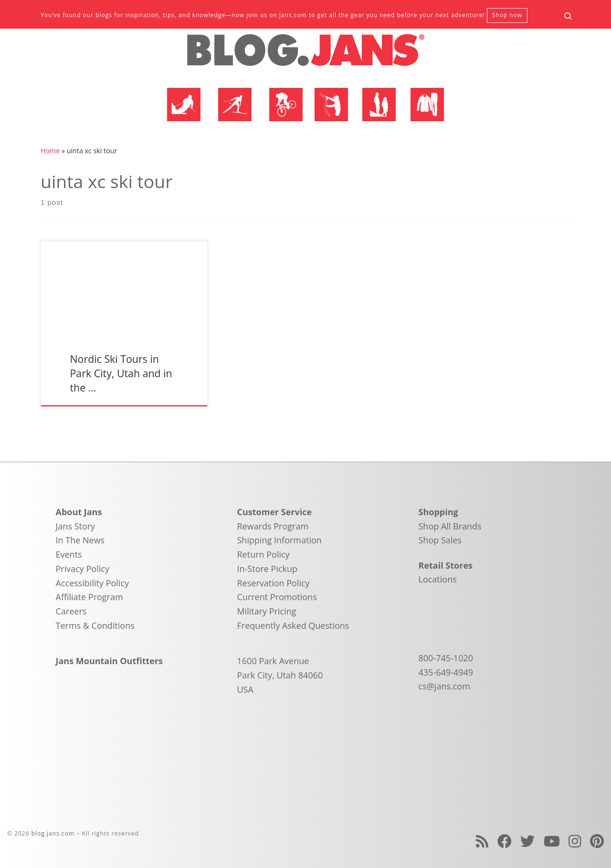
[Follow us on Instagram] (575, 841)
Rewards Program (273, 526)
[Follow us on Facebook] (505, 841)
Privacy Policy (83, 569)
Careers (71, 611)
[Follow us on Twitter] (527, 841)
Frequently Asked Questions (293, 625)
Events (69, 554)
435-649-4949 (446, 672)
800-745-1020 (446, 658)
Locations (438, 579)
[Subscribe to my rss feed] (482, 841)
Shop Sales (440, 540)
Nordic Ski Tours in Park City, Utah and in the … (121, 373)
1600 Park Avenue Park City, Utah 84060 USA (280, 675)
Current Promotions (277, 597)
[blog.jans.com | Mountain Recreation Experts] (305, 54)
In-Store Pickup (268, 569)
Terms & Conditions (95, 625)
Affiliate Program (90, 597)
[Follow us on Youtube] (552, 841)
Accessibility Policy (93, 583)
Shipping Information (279, 540)
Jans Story (76, 526)
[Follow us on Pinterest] (597, 841)
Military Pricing (267, 611)
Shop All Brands (450, 526)
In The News (80, 540)
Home (50, 151)
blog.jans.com (53, 833)
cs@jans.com (444, 686)
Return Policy (263, 554)
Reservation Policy (274, 583)
